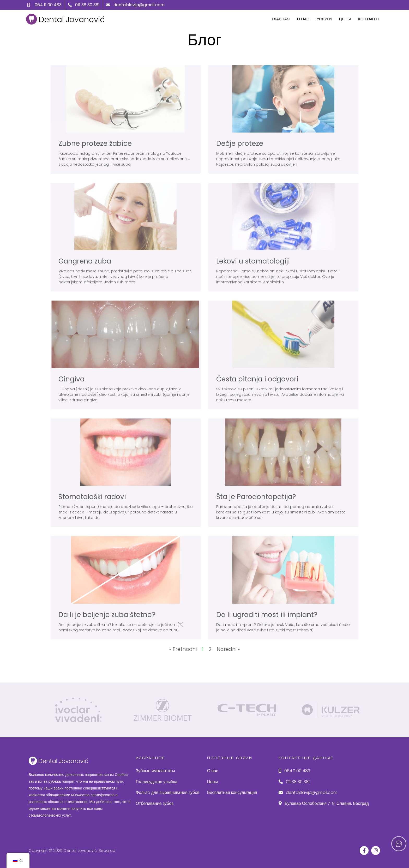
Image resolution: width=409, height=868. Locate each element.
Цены (345, 19)
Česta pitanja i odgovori (257, 379)
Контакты (369, 19)
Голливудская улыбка (157, 782)
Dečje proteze (240, 143)
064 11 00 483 (294, 771)
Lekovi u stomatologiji (253, 261)
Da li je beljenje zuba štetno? (107, 615)
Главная (281, 19)
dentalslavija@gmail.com (308, 792)
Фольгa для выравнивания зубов (167, 792)
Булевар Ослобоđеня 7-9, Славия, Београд (324, 803)
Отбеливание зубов (155, 803)
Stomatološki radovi (92, 497)
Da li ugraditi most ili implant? (267, 615)
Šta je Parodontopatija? (256, 497)
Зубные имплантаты (155, 771)
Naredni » (228, 649)
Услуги (324, 19)
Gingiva (71, 379)
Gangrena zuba (85, 261)
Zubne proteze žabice (95, 143)
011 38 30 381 (294, 782)
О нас (303, 19)
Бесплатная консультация (232, 792)
